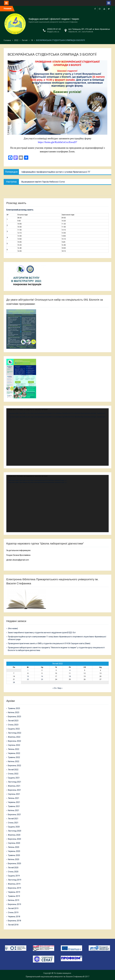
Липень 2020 (14, 847)
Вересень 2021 (14, 790)
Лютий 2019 (13, 908)
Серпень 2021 (14, 794)
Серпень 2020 (14, 843)
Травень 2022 (14, 757)
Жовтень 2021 (14, 786)
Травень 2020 (14, 855)
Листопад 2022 (15, 733)
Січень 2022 (13, 774)
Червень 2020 (14, 851)
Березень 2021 (14, 814)
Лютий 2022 (13, 770)
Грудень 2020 (14, 827)
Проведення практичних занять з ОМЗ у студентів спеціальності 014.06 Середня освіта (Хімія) (49, 643)
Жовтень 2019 (14, 884)
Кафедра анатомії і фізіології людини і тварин (54, 19)
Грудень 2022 (14, 729)
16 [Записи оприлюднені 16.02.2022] (42, 676)
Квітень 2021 (14, 810)
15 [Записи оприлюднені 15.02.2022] (28, 676)
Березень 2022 (14, 766)
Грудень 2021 (14, 778)
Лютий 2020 (13, 868)
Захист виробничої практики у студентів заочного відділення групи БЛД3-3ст (42, 633)
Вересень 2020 (14, 839)
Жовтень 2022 (14, 737)
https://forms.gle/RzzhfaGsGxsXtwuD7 (57, 142)
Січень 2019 (13, 912)
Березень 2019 (14, 904)
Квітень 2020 (14, 859)
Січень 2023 (13, 725)
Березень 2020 (14, 863)
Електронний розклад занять (20, 210)
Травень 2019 (14, 896)
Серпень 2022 (14, 745)
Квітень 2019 (14, 900)
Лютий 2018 (13, 925)
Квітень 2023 (14, 712)
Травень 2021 (14, 806)
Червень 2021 (14, 802)
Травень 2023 (14, 708)
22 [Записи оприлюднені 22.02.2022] (28, 679)
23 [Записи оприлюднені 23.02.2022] (42, 679)
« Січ (55, 688)
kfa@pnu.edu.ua (53, 32)
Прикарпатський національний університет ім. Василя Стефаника (54, 977)
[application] (57, 437)
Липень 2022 (14, 749)
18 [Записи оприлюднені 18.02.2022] (70, 676)
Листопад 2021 (15, 782)
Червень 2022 (14, 753)
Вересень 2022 (14, 741)
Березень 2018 (14, 921)
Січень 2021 (13, 823)
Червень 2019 (14, 892)
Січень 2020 (13, 872)
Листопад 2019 (15, 880)
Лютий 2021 (13, 819)
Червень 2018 (14, 917)
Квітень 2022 (14, 761)
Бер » (60, 688)
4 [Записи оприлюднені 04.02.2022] (70, 670)
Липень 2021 (14, 798)
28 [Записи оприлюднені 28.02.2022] (14, 682)
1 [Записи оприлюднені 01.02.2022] (28, 670)
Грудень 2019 (14, 876)
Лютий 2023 (13, 721)
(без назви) (13, 628)
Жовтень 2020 (14, 835)
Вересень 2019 (14, 888)
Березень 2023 (14, 717)
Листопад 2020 (15, 831)
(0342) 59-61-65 (54, 29)
